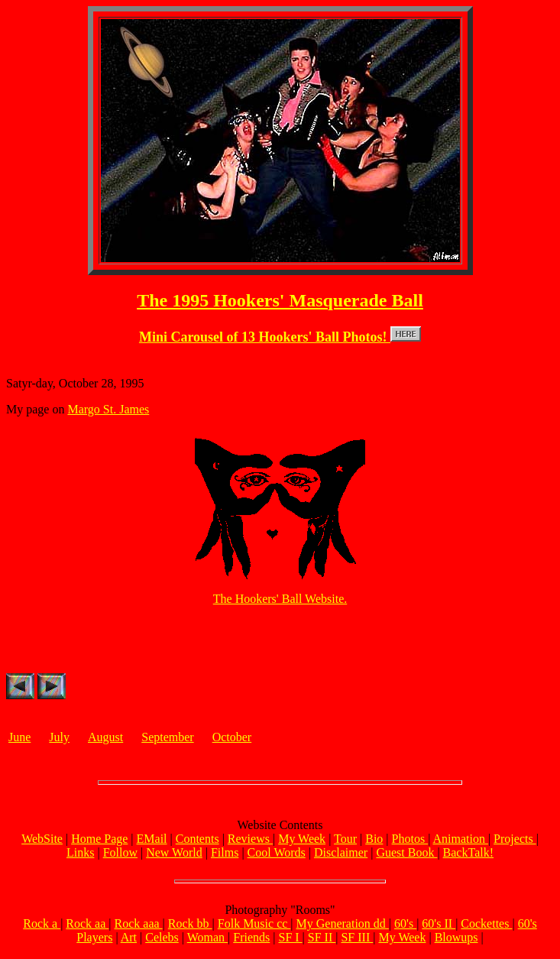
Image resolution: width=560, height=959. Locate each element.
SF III (357, 940)
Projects (515, 841)
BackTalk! (468, 855)
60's (405, 926)
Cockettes (486, 926)
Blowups (456, 940)
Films (225, 855)
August (105, 739)
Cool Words (277, 855)
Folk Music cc (254, 926)
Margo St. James (108, 411)
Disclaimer (341, 855)
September (167, 739)
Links (80, 855)
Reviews (250, 841)
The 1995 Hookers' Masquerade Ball (280, 300)
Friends (251, 940)
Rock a (42, 926)
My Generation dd (343, 926)
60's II (439, 926)
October (232, 739)
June (19, 739)
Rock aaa (139, 926)
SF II (322, 940)
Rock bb (190, 926)
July (59, 739)
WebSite (42, 841)
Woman (207, 940)
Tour (345, 841)
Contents (197, 841)
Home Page (99, 841)
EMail (152, 841)
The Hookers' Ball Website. (280, 601)
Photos (410, 841)
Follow (120, 855)
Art (129, 940)
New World (174, 855)
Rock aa (87, 926)
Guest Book (406, 855)
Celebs (162, 940)
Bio (374, 841)
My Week (302, 841)
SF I (290, 940)
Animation (460, 841)
